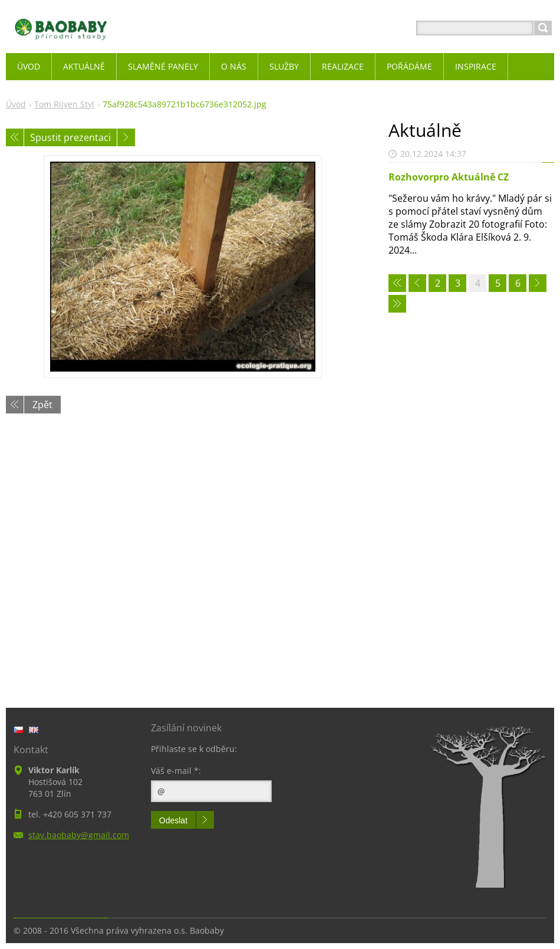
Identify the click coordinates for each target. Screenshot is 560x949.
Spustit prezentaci (70, 137)
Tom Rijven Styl (64, 104)
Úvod (16, 104)
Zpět (42, 405)
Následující (126, 137)
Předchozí (15, 137)
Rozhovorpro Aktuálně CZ (449, 177)
